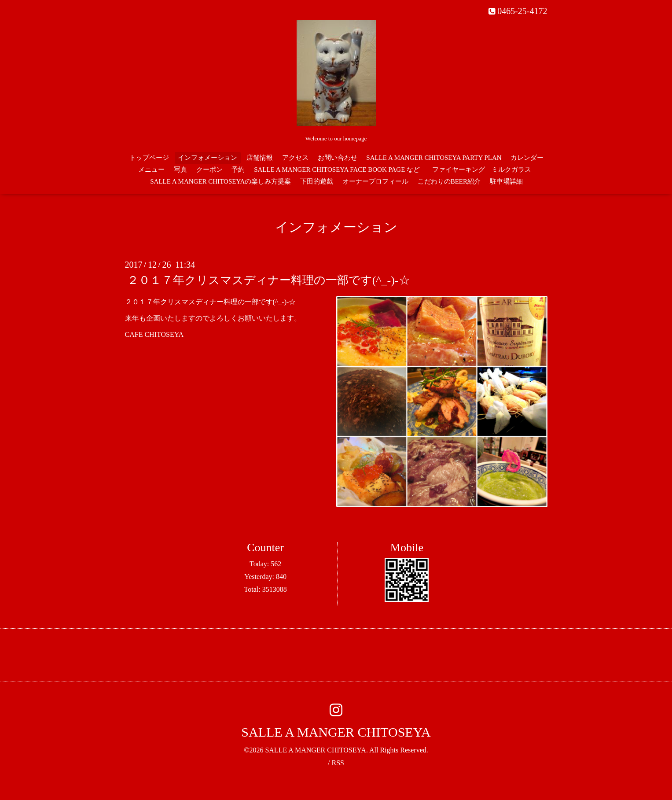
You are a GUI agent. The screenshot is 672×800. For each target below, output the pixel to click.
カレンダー (527, 158)
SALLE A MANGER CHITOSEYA (336, 732)
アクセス (295, 158)
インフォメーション (207, 158)
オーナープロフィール (375, 181)
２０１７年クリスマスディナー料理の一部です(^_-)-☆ (269, 280)
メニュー (151, 170)
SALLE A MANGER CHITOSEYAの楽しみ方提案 (220, 181)
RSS (338, 763)
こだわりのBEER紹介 (449, 181)
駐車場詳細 (506, 181)
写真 (180, 170)
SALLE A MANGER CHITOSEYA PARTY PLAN (434, 158)
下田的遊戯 (317, 181)
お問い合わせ (338, 158)
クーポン (209, 170)
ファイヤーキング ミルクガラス (485, 170)
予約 (238, 170)
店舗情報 (260, 158)
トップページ (149, 158)
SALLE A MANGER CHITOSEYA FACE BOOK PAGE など (337, 170)
